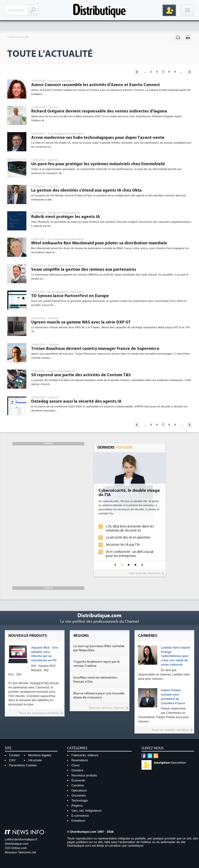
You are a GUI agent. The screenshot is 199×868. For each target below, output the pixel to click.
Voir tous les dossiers (145, 573)
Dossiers (77, 770)
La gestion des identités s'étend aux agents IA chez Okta (86, 190)
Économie (78, 780)
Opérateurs (79, 790)
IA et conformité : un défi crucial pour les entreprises (130, 554)
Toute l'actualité (18, 37)
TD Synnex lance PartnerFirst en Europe (70, 296)
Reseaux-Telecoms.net (20, 852)
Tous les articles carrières (170, 730)
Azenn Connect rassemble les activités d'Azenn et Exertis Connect (96, 85)
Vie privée (35, 760)
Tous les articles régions (106, 708)
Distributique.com (17, 844)
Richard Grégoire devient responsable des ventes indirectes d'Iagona (99, 111)
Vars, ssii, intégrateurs (87, 811)
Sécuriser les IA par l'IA (123, 545)
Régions (77, 806)
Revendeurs (80, 760)
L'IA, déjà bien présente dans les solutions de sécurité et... (130, 528)
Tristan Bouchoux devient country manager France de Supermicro (95, 349)
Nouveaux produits (84, 775)
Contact (14, 755)
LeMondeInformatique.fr (21, 839)
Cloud (75, 765)
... (145, 72)
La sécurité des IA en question (128, 537)
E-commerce (80, 816)
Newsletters (170, 763)
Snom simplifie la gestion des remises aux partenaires (84, 269)
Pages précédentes (137, 72)
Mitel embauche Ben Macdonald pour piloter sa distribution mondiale (99, 243)
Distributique (99, 10)
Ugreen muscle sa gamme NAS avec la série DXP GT (81, 322)
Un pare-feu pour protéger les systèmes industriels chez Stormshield (98, 164)
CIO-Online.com (16, 848)
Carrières (78, 785)
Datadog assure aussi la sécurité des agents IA (76, 401)
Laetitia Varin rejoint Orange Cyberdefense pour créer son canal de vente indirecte (176, 656)
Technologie (80, 801)
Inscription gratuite (169, 10)
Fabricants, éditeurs (85, 755)
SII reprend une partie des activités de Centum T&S (81, 375)
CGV (12, 760)
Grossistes (79, 795)
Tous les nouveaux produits (39, 713)
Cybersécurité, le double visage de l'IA (129, 493)
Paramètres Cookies (23, 765)
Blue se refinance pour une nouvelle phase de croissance (99, 695)
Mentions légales (40, 755)
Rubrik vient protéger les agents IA (66, 217)
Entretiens (78, 821)
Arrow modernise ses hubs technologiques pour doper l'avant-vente (98, 138)
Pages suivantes (189, 72)
